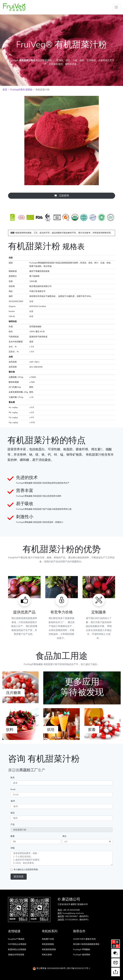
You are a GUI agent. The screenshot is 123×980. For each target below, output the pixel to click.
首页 (5, 90)
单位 (64, 836)
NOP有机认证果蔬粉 (17, 944)
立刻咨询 (61, 196)
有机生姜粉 (47, 955)
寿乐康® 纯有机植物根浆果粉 (86, 944)
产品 (13, 825)
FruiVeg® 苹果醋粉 (82, 950)
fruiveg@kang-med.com (73, 913)
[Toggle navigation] (116, 7)
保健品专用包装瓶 (16, 955)
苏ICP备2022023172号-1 (79, 968)
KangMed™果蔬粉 (16, 939)
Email (13, 789)
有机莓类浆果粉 (49, 950)
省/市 (13, 801)
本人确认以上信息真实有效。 (27, 870)
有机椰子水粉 (48, 939)
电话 (13, 813)
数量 (13, 836)
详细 (13, 848)
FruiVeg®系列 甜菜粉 (21, 90)
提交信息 (19, 877)
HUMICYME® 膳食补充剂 (84, 939)
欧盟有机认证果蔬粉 (17, 950)
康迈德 (67, 899)
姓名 (13, 778)
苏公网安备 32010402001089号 (49, 968)
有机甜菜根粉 (48, 944)
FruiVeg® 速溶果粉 (82, 955)
